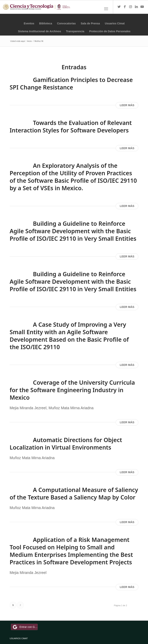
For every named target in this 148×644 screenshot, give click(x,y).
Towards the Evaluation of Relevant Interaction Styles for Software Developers (71, 126)
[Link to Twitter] (119, 7)
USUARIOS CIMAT (19, 638)
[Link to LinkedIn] (136, 7)
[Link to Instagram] (131, 7)
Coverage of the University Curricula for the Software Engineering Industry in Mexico (72, 390)
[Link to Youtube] (142, 7)
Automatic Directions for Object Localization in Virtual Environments (66, 444)
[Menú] (106, 9)
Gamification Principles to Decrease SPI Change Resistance (71, 83)
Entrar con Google (25, 627)
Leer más (127, 105)
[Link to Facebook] (125, 7)
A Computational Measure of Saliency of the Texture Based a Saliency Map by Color (74, 494)
